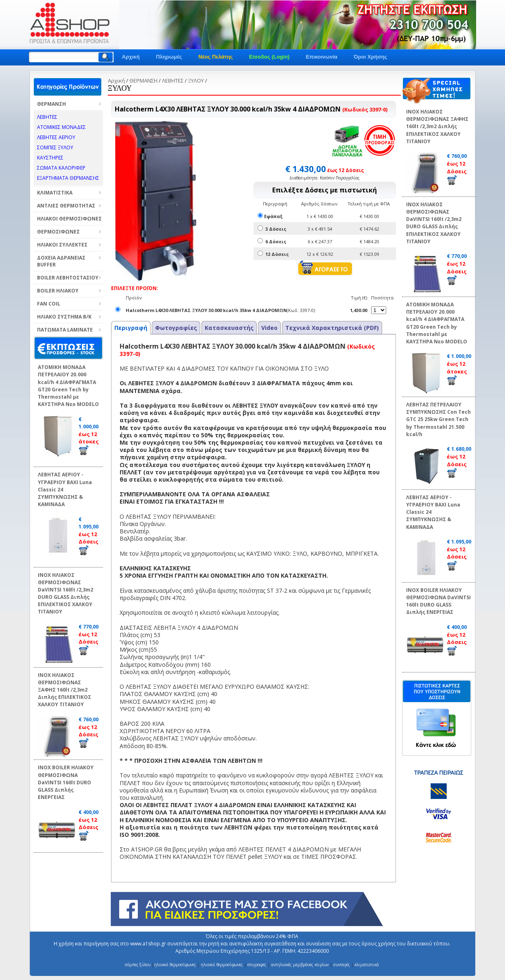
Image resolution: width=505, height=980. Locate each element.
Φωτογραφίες (176, 328)
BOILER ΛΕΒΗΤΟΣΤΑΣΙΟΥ (68, 278)
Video (269, 328)
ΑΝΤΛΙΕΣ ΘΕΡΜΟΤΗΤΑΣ (66, 206)
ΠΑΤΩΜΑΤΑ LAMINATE (65, 330)
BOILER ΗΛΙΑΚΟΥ (58, 291)
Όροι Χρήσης (370, 57)
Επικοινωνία (321, 57)
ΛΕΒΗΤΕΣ (173, 81)
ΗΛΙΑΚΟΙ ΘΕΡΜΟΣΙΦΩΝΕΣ (69, 219)
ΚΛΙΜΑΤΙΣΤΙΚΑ (55, 193)
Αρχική (131, 57)
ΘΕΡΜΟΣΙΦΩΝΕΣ (58, 232)
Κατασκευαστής (229, 328)
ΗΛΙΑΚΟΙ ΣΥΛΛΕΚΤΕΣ (62, 245)
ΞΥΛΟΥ (196, 81)
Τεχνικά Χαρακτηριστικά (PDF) (332, 328)
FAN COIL (49, 304)
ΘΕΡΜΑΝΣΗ (51, 104)
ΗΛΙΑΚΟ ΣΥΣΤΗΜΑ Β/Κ (64, 317)
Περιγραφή (131, 328)
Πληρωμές (169, 57)
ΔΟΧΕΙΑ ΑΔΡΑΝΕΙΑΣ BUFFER (61, 261)
